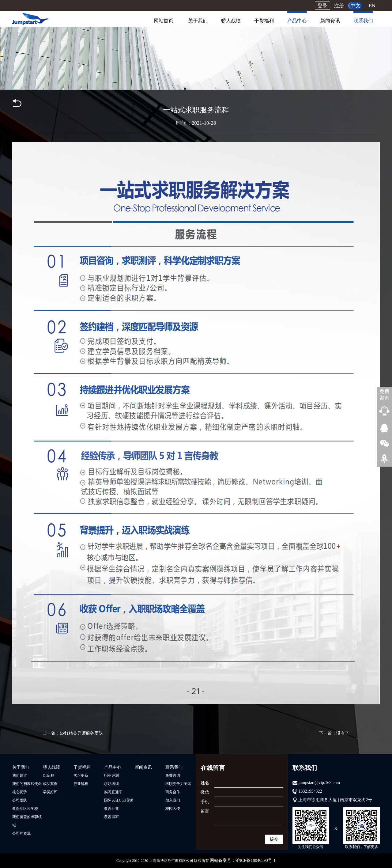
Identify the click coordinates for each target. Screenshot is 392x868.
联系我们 (363, 21)
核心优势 (20, 792)
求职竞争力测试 (178, 784)
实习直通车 (113, 792)
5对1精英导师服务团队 (81, 733)
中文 (356, 6)
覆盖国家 (111, 817)
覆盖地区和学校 (25, 809)
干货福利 (264, 21)
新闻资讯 (330, 21)
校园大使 (173, 809)
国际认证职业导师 (119, 800)
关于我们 (198, 21)
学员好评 (50, 792)
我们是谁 (20, 775)
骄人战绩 (231, 21)
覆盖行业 (111, 809)
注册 (339, 6)
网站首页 (164, 21)
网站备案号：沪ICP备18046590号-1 (243, 860)
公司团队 (20, 800)
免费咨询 (173, 775)
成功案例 (50, 784)
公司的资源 (21, 833)
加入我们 (173, 800)
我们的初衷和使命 (27, 784)
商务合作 (173, 792)
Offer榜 (49, 775)
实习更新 (81, 775)
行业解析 (81, 784)
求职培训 (111, 784)
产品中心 (297, 21)
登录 (322, 6)
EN (372, 6)
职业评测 (111, 775)
